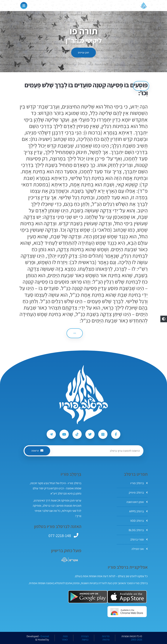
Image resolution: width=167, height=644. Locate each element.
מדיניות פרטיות (106, 638)
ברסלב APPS (138, 511)
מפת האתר (65, 638)
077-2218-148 (60, 536)
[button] (164, 319)
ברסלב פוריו (139, 483)
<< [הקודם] (141, 86)
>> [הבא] (75, 333)
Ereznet (45, 636)
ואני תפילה (140, 549)
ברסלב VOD (139, 521)
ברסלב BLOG (138, 530)
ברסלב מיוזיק (138, 493)
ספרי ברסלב (139, 539)
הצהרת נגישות (85, 638)
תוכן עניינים (83, 52)
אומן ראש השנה (137, 502)
